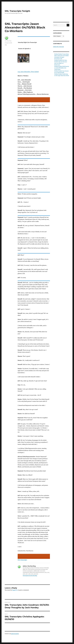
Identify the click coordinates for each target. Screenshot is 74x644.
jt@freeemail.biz (15, 634)
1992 (6, 45)
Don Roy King (8, 41)
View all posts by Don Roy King (30, 576)
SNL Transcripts (22, 560)
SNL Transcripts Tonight (17, 11)
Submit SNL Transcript (58, 47)
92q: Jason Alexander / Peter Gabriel (28, 72)
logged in (15, 590)
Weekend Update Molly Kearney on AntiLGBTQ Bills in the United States (62, 68)
